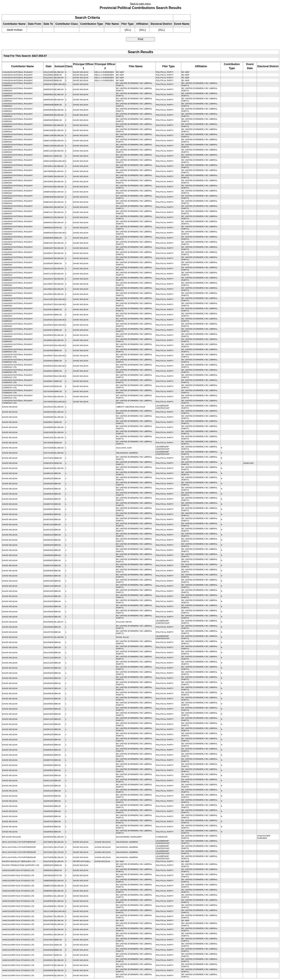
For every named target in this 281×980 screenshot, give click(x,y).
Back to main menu (140, 4)
